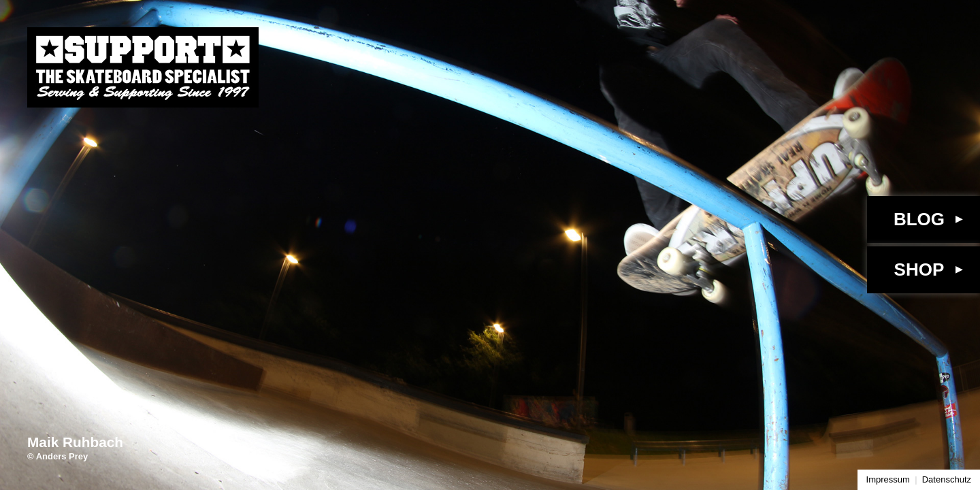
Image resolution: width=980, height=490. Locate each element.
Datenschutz (947, 479)
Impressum (888, 479)
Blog (919, 219)
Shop (919, 269)
